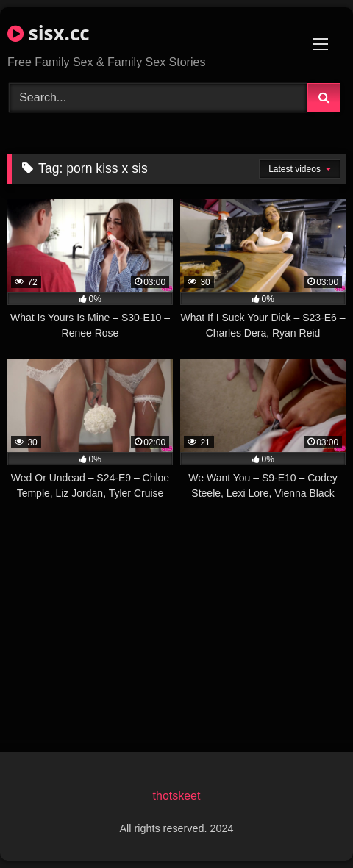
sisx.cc (49, 33)
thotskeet (177, 796)
